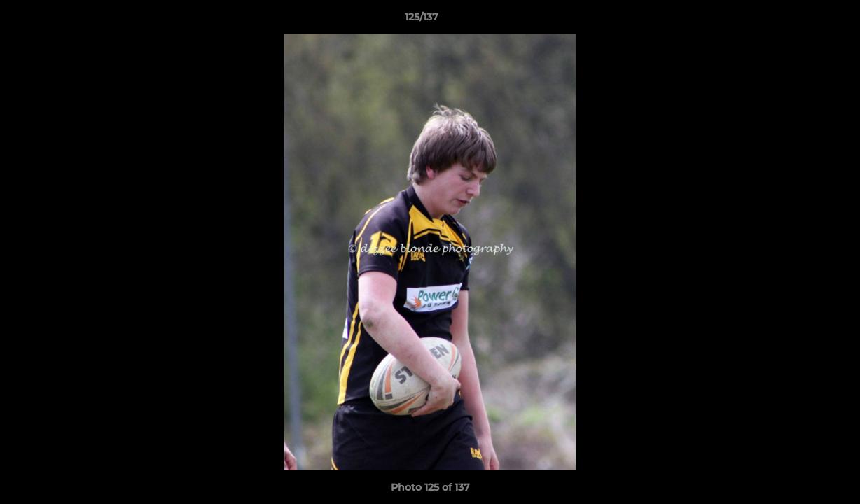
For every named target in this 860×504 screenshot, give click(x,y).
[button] (801, 20)
